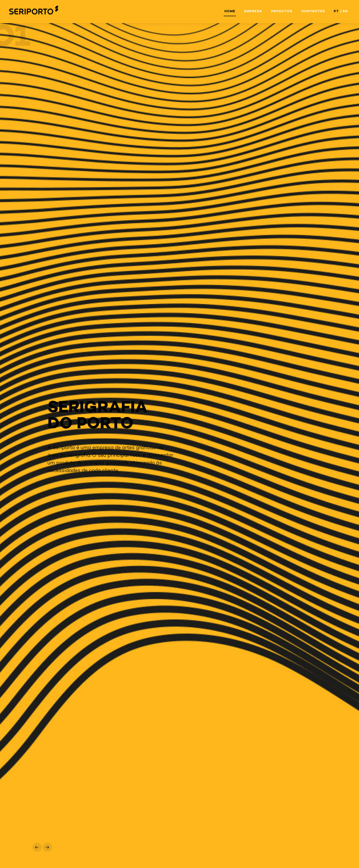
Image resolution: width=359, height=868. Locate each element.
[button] (37, 847)
